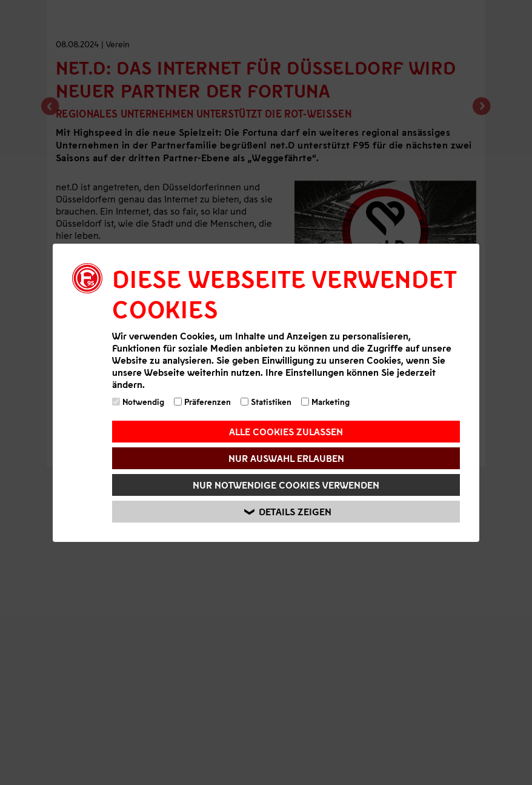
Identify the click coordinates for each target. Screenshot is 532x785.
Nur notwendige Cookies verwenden (286, 485)
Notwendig (138, 402)
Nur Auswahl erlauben (286, 458)
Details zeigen (288, 511)
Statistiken (266, 402)
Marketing (325, 402)
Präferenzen (202, 402)
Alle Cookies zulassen (286, 431)
